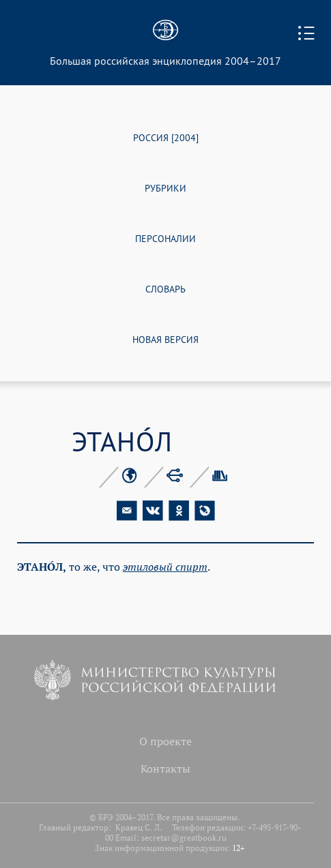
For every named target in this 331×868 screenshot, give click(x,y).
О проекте (165, 741)
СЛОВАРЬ (165, 288)
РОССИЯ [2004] (166, 137)
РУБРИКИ (165, 187)
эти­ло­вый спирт (165, 567)
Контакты (165, 768)
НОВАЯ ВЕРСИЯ (165, 339)
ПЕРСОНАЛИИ (165, 238)
